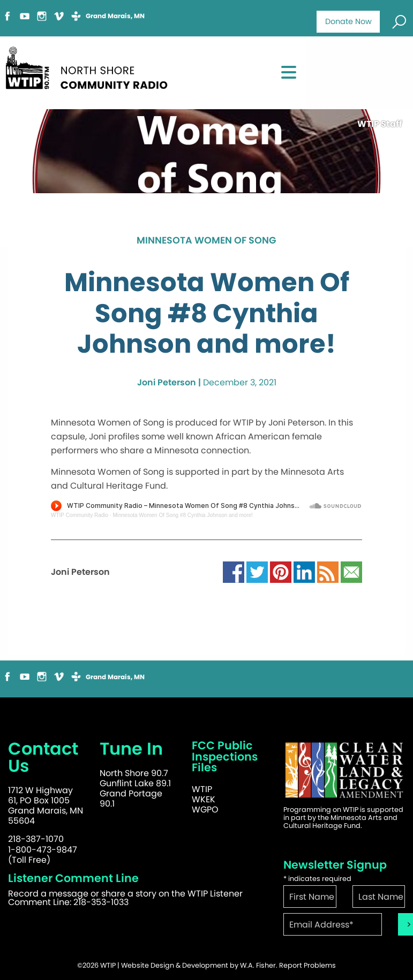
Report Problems (307, 965)
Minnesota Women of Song (206, 241)
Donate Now (348, 21)
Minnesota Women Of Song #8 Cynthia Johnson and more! (183, 515)
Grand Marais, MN (115, 16)
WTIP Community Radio (80, 515)
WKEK (204, 799)
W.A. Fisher (258, 965)
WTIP (202, 789)
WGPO (205, 810)
